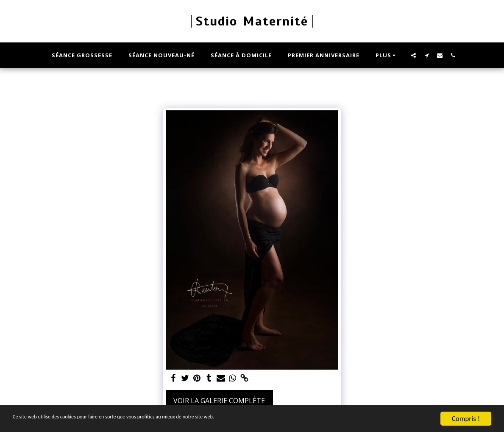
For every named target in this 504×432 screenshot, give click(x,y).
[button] (414, 55)
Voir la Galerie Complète (219, 401)
